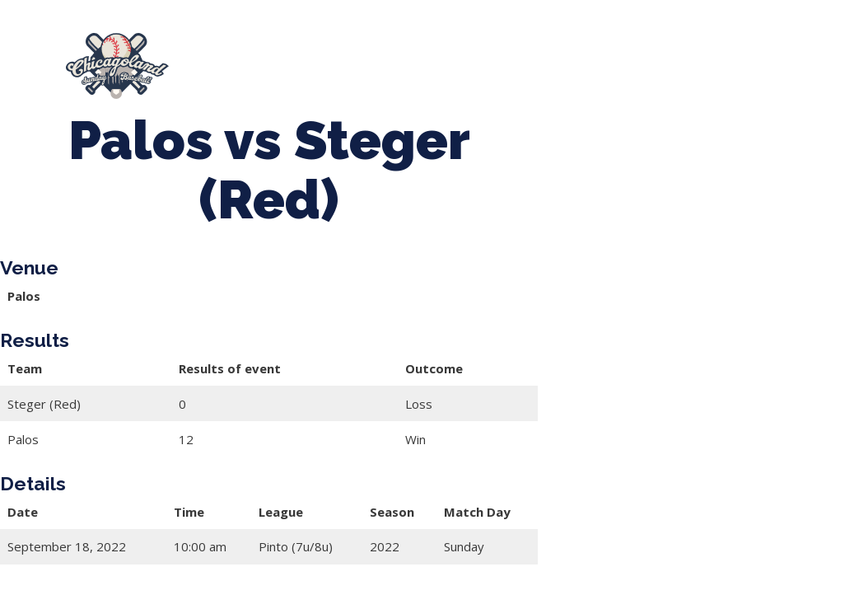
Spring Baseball (369, 59)
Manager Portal (563, 74)
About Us (246, 59)
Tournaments (504, 59)
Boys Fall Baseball (288, 74)
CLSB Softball (634, 59)
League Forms (693, 74)
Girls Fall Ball (429, 74)
